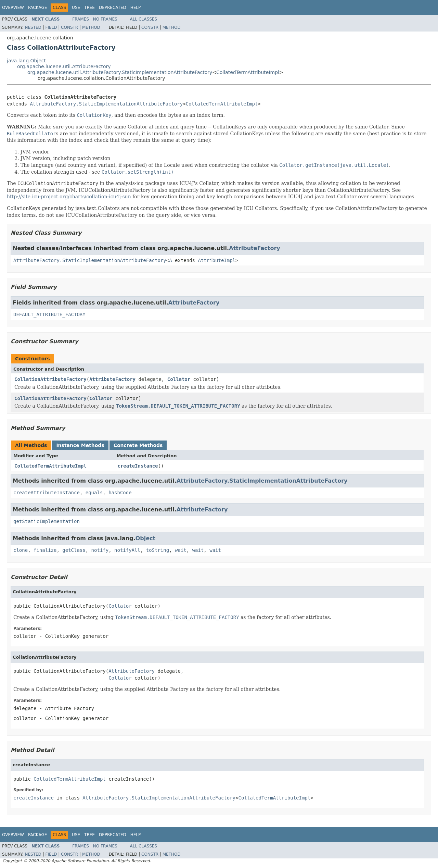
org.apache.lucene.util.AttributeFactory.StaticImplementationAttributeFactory (120, 72)
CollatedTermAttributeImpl (248, 72)
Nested (33, 27)
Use (76, 8)
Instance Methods (80, 445)
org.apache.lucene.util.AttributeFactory (64, 66)
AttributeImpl (217, 260)
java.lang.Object (26, 61)
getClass (74, 550)
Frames (81, 19)
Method (91, 27)
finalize (45, 550)
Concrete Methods (138, 445)
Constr (69, 27)
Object (146, 538)
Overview (13, 8)
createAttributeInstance (47, 493)
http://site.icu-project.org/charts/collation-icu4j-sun (69, 197)
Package (37, 8)
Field (51, 27)
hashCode (120, 493)
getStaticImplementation (47, 521)
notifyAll (127, 550)
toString (158, 550)
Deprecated (113, 8)
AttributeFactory (255, 248)
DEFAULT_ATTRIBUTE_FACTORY (49, 314)
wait (181, 550)
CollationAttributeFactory (50, 379)
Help (136, 8)
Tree (89, 8)
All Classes (144, 19)
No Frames (105, 19)
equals (94, 493)
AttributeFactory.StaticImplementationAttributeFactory (106, 104)
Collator (179, 379)
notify (100, 550)
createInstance (138, 466)
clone (21, 550)
